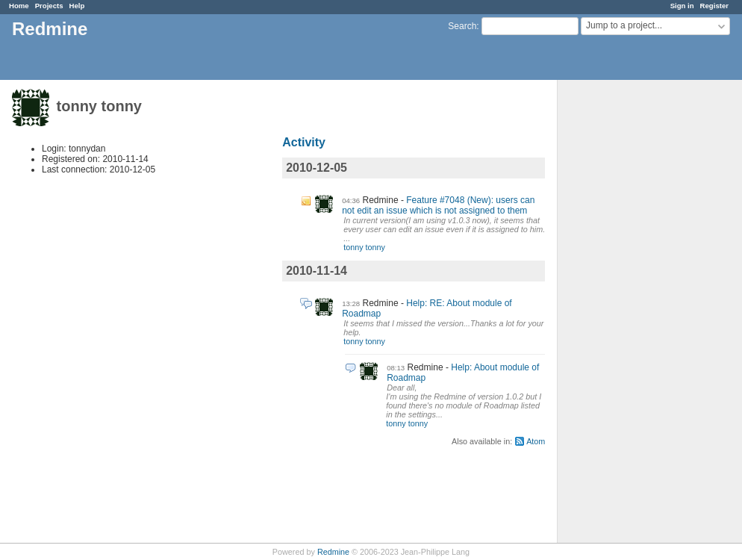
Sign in (682, 6)
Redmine (333, 552)
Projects (49, 6)
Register (714, 6)
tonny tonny (364, 247)
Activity (304, 142)
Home (19, 6)
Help (77, 6)
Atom (536, 441)
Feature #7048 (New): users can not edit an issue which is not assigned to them (438, 205)
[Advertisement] (632, 314)
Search (462, 26)
